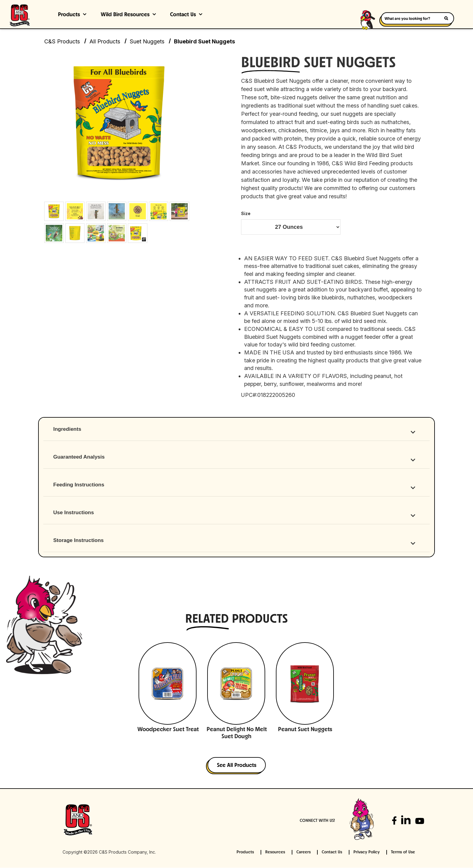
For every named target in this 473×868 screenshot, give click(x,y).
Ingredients (67, 429)
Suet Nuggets (147, 41)
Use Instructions (74, 513)
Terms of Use (403, 853)
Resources (275, 853)
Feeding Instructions (79, 485)
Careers (303, 853)
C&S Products (62, 41)
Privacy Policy (366, 853)
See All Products (237, 766)
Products (69, 15)
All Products (105, 41)
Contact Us (183, 15)
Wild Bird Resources (125, 15)
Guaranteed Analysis (79, 457)
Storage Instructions (79, 541)
